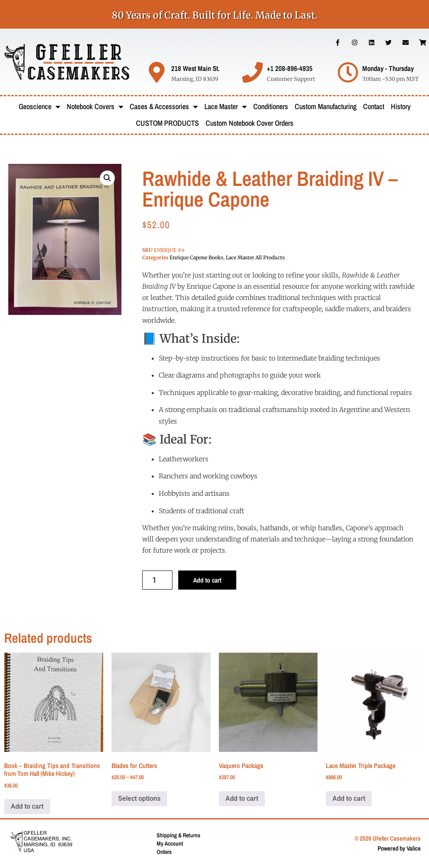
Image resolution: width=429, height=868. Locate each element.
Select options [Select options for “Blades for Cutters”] (139, 799)
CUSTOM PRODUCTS (167, 123)
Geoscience (39, 107)
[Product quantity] (157, 580)
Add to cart (207, 580)
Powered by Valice (399, 848)
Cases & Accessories (164, 107)
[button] (107, 178)
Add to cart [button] (27, 806)
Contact (374, 106)
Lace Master (225, 107)
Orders (164, 852)
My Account (170, 844)
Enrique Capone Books (196, 257)
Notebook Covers (95, 107)
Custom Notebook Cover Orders (250, 123)
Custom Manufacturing (326, 106)
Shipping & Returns (178, 835)
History (401, 106)
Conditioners (271, 106)
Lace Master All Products (255, 257)
